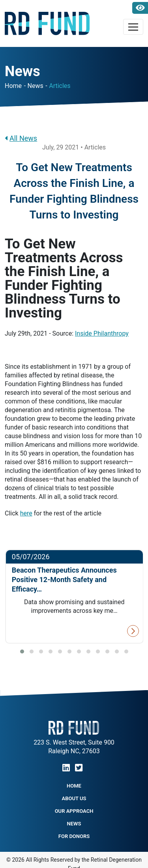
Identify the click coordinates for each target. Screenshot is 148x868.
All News (21, 138)
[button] (22, 651)
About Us (74, 798)
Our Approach (74, 811)
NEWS (74, 824)
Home (13, 86)
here (26, 513)
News (36, 86)
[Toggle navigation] (133, 27)
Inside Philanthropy (102, 333)
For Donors (74, 836)
